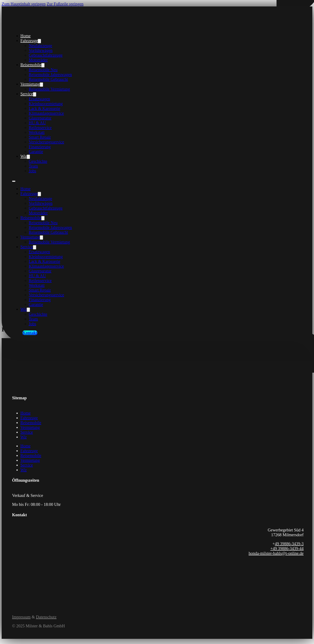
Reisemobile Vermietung (49, 89)
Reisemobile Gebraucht (48, 79)
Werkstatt (37, 132)
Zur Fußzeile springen (65, 4)
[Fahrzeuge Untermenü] (39, 41)
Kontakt (30, 333)
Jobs (32, 171)
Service (27, 94)
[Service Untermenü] (35, 94)
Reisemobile (31, 65)
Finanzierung (40, 147)
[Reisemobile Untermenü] (43, 65)
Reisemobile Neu (43, 70)
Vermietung (30, 84)
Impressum (21, 617)
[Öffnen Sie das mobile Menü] (14, 181)
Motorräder (38, 60)
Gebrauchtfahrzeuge (46, 55)
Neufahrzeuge (40, 46)
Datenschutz (46, 617)
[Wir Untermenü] (28, 157)
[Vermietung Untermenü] (41, 85)
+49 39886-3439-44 (287, 548)
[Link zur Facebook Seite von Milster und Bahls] (15, 585)
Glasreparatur (40, 118)
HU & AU (37, 123)
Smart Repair (40, 137)
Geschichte (38, 161)
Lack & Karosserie (44, 108)
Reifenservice (40, 128)
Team (33, 166)
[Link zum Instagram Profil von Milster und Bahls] (20, 585)
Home (26, 36)
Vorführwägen (41, 50)
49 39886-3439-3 (289, 544)
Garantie (36, 151)
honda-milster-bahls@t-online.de (276, 553)
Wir (24, 156)
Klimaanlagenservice (46, 113)
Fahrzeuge (29, 41)
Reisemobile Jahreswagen (50, 74)
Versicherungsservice (46, 142)
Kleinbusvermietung (46, 104)
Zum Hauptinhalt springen (24, 4)
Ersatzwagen (39, 99)
